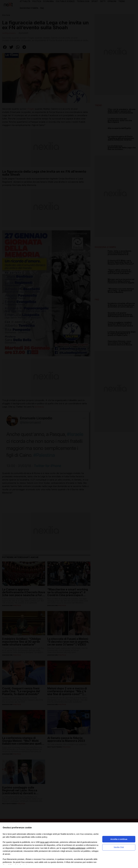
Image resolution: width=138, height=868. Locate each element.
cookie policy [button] (41, 837)
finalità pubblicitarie (77, 848)
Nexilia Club (119, 847)
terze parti (44, 842)
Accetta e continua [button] (119, 839)
